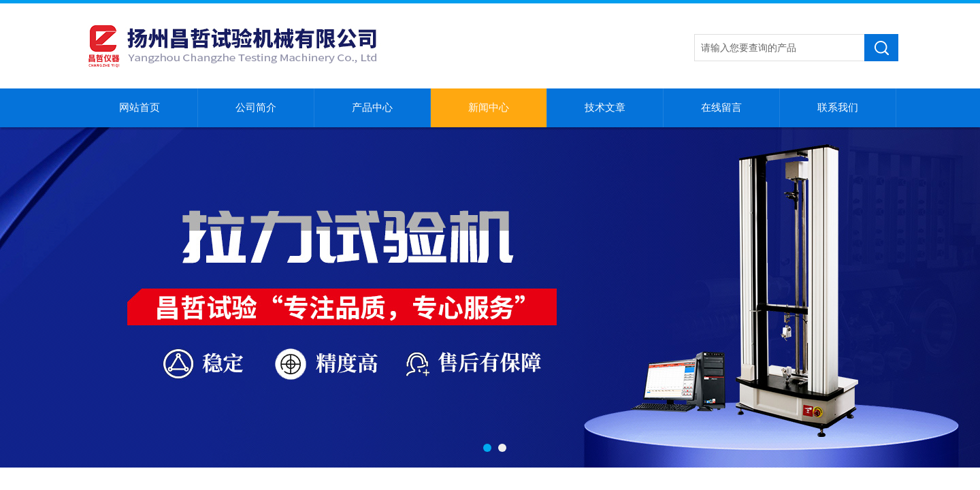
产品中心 (372, 108)
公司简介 (256, 108)
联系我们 (838, 108)
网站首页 (140, 108)
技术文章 (605, 108)
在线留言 (721, 108)
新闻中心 (489, 108)
